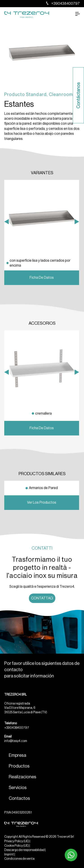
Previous (6, 275)
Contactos (19, 798)
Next (77, 275)
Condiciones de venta (19, 859)
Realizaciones (23, 777)
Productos (19, 766)
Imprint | (10, 855)
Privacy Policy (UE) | (17, 841)
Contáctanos (78, 95)
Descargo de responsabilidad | (25, 850)
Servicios (18, 788)
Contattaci (42, 598)
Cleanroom (61, 95)
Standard (36, 95)
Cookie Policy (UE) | (17, 846)
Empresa (17, 755)
